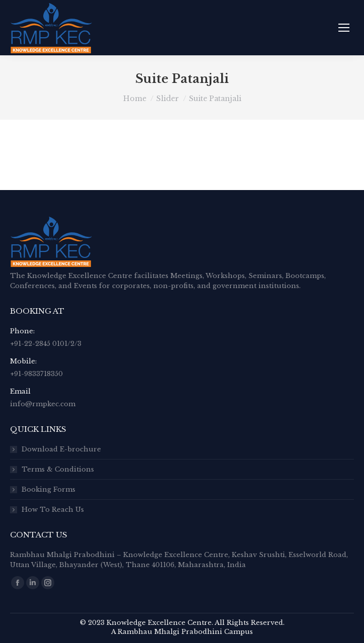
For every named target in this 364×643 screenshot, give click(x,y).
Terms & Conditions (58, 469)
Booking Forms (49, 489)
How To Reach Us (53, 510)
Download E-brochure (61, 449)
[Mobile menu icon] (344, 28)
